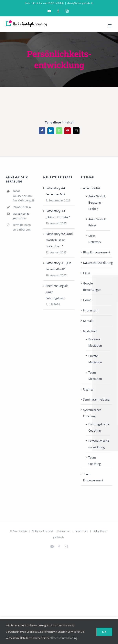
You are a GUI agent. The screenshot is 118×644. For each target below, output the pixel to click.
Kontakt (88, 321)
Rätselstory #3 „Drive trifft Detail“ (58, 214)
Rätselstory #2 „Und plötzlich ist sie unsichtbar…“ (59, 240)
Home (87, 300)
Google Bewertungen (92, 286)
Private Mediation (95, 359)
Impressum (91, 310)
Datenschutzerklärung (97, 263)
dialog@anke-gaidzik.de (80, 3)
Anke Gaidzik (92, 188)
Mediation (90, 331)
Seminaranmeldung (96, 399)
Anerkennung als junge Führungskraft (57, 292)
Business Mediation (95, 342)
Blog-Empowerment (97, 252)
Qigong (88, 389)
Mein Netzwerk (95, 239)
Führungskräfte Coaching (98, 427)
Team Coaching (95, 461)
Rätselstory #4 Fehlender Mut (55, 191)
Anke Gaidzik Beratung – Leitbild (97, 202)
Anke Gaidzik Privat (97, 222)
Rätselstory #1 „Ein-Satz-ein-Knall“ (59, 266)
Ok (104, 632)
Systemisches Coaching (92, 413)
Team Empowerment (93, 477)
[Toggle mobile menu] (110, 26)
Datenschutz (64, 531)
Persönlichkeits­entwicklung (98, 444)
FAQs (87, 273)
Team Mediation (95, 376)
